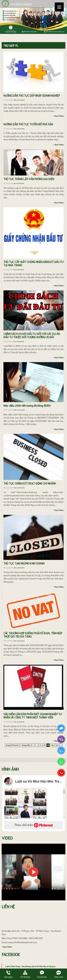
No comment (19, 100)
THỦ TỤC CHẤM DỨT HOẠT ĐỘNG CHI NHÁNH (30, 483)
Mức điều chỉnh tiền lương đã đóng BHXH (27, 405)
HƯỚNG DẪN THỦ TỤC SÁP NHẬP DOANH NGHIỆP (32, 95)
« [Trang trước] (33, 745)
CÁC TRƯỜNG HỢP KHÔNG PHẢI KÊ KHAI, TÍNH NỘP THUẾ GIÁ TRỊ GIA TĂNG (33, 635)
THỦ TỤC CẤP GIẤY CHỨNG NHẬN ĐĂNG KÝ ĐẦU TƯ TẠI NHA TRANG (33, 263)
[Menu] (59, 7)
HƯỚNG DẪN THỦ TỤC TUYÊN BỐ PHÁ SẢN (28, 124)
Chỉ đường (25, 974)
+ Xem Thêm (58, 116)
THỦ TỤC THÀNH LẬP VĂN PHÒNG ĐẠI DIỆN (29, 179)
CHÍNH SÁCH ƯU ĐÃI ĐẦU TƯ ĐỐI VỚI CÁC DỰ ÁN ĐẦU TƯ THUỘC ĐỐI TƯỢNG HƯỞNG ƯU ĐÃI (32, 335)
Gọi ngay (8, 974)
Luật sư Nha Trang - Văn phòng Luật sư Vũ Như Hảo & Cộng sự (30, 966)
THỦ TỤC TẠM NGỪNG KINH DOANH (24, 563)
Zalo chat (59, 974)
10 (52, 745)
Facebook (42, 974)
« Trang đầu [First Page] (25, 745)
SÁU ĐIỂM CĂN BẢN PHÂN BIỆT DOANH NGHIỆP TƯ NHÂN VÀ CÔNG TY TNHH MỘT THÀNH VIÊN (33, 716)
